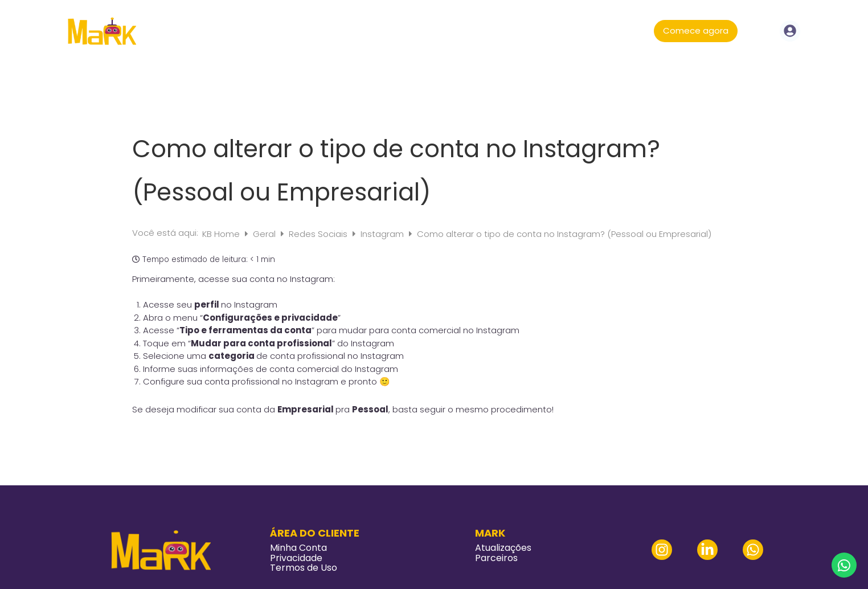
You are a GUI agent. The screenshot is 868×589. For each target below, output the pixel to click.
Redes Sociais (319, 234)
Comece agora (696, 30)
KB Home (222, 234)
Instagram (383, 234)
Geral (265, 234)
